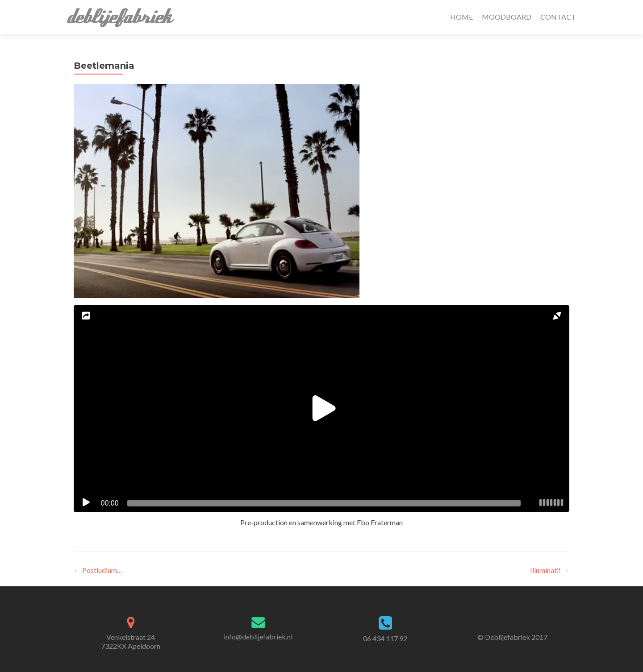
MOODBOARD (507, 17)
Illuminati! (550, 570)
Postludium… (98, 570)
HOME (461, 17)
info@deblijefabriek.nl (258, 637)
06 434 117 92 (385, 638)
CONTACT (558, 17)
